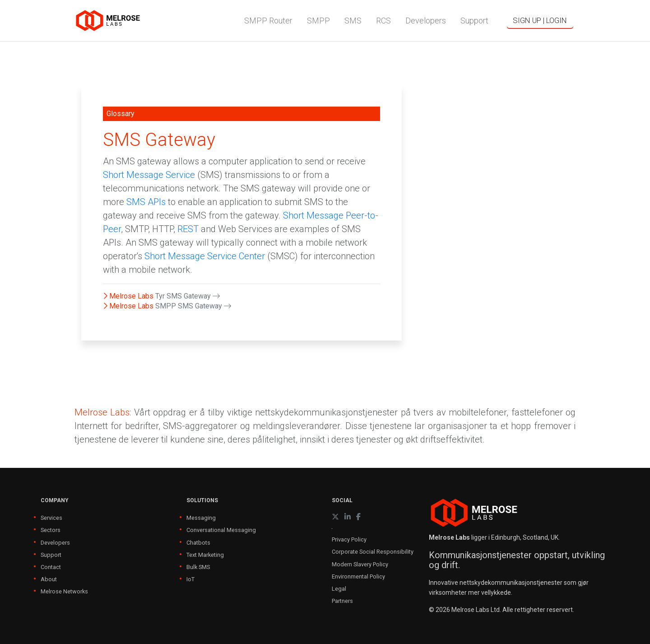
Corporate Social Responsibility (373, 552)
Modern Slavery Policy (360, 564)
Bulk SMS (198, 567)
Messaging (201, 518)
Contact (51, 567)
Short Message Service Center (205, 256)
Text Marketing (205, 555)
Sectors (51, 530)
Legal (339, 589)
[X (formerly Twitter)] (335, 517)
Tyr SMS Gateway (188, 296)
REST (188, 229)
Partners (342, 601)
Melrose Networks (64, 591)
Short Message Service (149, 175)
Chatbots (198, 543)
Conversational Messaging (221, 530)
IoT (190, 579)
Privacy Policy (349, 539)
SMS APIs (146, 202)
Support (51, 555)
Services (51, 518)
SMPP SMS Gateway (193, 306)
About (49, 579)
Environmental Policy (358, 576)
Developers (55, 543)
